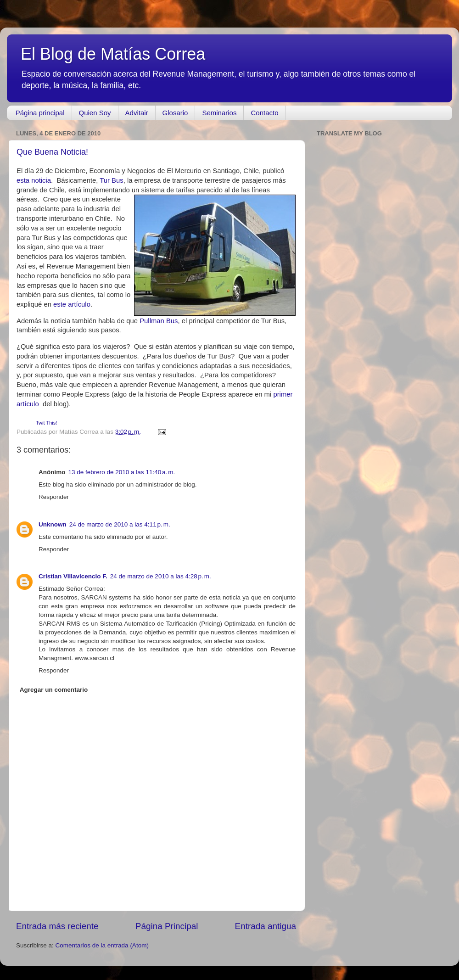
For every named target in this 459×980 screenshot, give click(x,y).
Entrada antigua (266, 926)
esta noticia (34, 180)
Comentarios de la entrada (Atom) (102, 945)
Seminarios (219, 113)
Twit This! (46, 423)
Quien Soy (95, 113)
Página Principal (167, 926)
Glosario (175, 113)
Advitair (137, 113)
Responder (54, 497)
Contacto (264, 113)
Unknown (53, 524)
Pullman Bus (159, 321)
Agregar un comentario (54, 690)
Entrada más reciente (57, 926)
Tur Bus (111, 180)
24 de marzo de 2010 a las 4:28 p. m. (161, 576)
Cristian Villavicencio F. (73, 576)
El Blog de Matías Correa (113, 54)
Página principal (40, 113)
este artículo (72, 304)
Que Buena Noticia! (52, 152)
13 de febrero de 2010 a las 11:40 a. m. (122, 472)
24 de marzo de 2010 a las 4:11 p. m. (120, 524)
